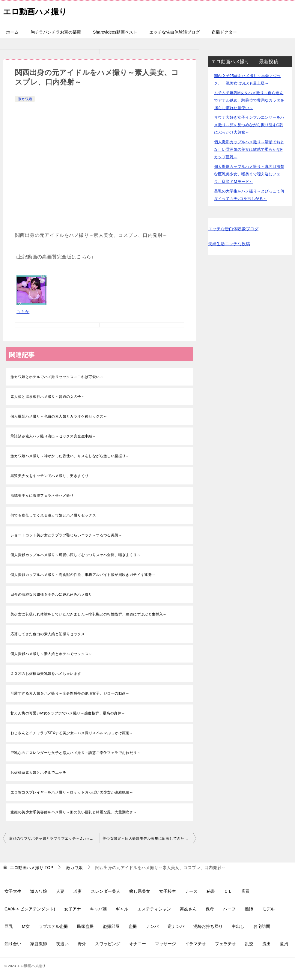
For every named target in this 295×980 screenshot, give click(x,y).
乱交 (249, 944)
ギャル (122, 909)
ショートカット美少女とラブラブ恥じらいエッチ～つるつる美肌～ (66, 535)
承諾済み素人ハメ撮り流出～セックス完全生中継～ (53, 436)
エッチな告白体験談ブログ (174, 32)
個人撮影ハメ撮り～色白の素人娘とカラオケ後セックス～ (59, 416)
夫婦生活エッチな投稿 (229, 244)
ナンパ (152, 926)
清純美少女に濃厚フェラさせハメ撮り (42, 496)
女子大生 (13, 891)
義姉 (249, 909)
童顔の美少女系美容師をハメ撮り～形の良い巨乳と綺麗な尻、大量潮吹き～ (74, 812)
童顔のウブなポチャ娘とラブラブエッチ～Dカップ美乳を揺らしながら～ (54, 839)
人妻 (60, 891)
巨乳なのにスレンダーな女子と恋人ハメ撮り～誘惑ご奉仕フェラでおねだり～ (76, 753)
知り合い (13, 944)
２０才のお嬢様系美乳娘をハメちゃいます (46, 674)
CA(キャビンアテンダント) (30, 909)
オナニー (138, 944)
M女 (26, 926)
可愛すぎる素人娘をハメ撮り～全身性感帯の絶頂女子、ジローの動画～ (70, 693)
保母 (210, 909)
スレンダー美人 (106, 891)
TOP (31, 868)
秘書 (211, 891)
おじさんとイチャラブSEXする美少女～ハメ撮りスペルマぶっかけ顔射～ (72, 733)
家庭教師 (39, 944)
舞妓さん (188, 909)
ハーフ (229, 909)
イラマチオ (195, 944)
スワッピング (108, 944)
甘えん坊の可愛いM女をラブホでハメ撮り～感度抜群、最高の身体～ (68, 713)
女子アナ (73, 909)
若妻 (78, 891)
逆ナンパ (176, 926)
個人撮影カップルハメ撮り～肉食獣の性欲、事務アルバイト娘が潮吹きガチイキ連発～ (83, 575)
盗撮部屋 (111, 926)
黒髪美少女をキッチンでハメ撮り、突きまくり (49, 476)
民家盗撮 (85, 926)
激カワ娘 (25, 99)
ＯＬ (228, 891)
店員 (246, 891)
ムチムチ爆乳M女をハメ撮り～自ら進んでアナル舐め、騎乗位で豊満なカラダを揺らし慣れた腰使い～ (249, 100)
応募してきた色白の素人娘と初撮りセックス (48, 634)
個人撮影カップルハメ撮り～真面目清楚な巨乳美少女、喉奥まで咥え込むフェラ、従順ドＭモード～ (249, 174)
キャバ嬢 (98, 909)
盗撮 (133, 926)
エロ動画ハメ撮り (40, 10)
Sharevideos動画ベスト (115, 32)
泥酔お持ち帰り (208, 926)
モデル (268, 909)
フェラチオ (225, 944)
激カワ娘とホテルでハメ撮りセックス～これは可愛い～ (57, 377)
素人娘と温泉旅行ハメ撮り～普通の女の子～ (48, 397)
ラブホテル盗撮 (53, 926)
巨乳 (9, 926)
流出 (267, 944)
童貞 (284, 944)
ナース (191, 891)
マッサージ (165, 944)
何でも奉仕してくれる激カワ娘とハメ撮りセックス (53, 515)
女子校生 (168, 891)
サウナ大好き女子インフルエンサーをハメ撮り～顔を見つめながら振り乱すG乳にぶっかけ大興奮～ (249, 125)
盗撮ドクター (224, 32)
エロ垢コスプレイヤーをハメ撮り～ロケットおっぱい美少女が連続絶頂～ (72, 792)
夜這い (62, 944)
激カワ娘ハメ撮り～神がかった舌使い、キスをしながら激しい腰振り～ (70, 456)
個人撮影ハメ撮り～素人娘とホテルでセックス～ (51, 654)
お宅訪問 (262, 926)
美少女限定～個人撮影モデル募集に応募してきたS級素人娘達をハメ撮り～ (149, 839)
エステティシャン (154, 909)
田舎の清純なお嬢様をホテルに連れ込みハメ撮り (51, 594)
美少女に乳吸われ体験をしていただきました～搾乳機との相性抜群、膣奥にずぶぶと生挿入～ (89, 614)
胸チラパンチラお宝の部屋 (56, 32)
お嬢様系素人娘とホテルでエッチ (38, 773)
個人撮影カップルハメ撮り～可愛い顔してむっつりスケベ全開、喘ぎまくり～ (76, 555)
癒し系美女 (140, 891)
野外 (82, 944)
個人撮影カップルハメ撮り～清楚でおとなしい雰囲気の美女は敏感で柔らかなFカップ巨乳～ (249, 149)
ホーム (12, 32)
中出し (238, 926)
